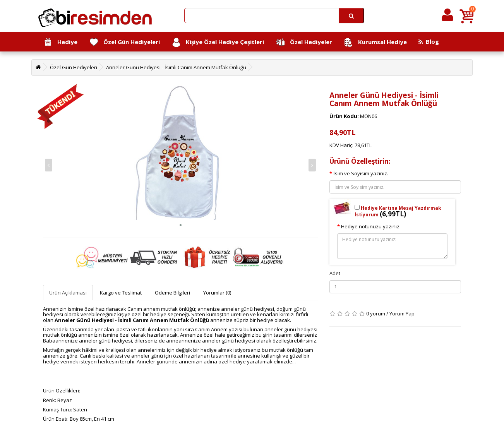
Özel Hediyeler (304, 42)
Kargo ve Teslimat (121, 293)
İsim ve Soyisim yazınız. (361, 173)
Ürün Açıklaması (68, 293)
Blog (429, 41)
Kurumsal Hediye (375, 42)
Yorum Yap (402, 313)
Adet (335, 273)
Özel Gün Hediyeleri (124, 42)
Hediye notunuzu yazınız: (371, 226)
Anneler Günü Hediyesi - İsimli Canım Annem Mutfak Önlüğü (176, 67)
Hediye (60, 42)
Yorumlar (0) (217, 293)
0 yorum (376, 313)
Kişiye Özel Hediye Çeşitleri (218, 42)
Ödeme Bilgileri (172, 293)
